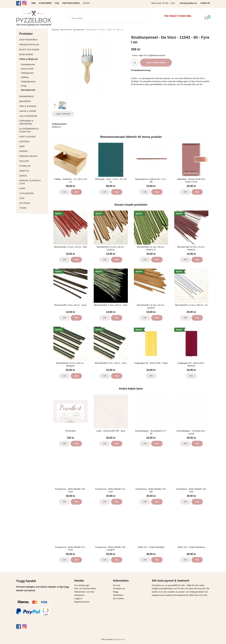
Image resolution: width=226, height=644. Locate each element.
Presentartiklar (33, 45)
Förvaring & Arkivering (33, 122)
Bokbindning (33, 96)
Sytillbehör (33, 193)
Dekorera (33, 101)
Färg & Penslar (33, 59)
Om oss (117, 585)
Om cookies (119, 598)
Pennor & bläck (33, 156)
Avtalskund (79, 595)
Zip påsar (25, 203)
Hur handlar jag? (82, 585)
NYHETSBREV (45, 3)
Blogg (86, 3)
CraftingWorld (33, 40)
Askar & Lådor (28, 111)
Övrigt (24, 86)
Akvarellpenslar (28, 64)
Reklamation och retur (84, 592)
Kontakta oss (119, 588)
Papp (33, 146)
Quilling (33, 161)
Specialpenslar (28, 90)
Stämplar (33, 166)
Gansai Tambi (27, 69)
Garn (33, 188)
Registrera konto (82, 602)
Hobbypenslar (27, 73)
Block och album (33, 50)
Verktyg (33, 171)
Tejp (33, 198)
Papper (33, 151)
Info (64, 192)
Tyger (33, 208)
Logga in (78, 598)
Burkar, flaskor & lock (33, 182)
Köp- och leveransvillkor (85, 588)
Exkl (173, 3)
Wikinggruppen (120, 639)
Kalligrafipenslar (28, 82)
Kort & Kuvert (33, 137)
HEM (34, 3)
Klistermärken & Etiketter (33, 130)
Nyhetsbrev (118, 595)
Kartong (33, 142)
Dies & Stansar (33, 106)
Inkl (167, 3)
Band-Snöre (33, 54)
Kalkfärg (25, 77)
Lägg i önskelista (63, 114)
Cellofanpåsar (28, 116)
